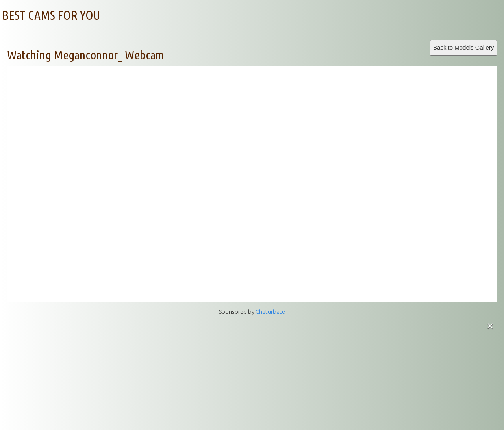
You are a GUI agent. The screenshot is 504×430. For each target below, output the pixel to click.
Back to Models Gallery (463, 47)
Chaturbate (270, 312)
